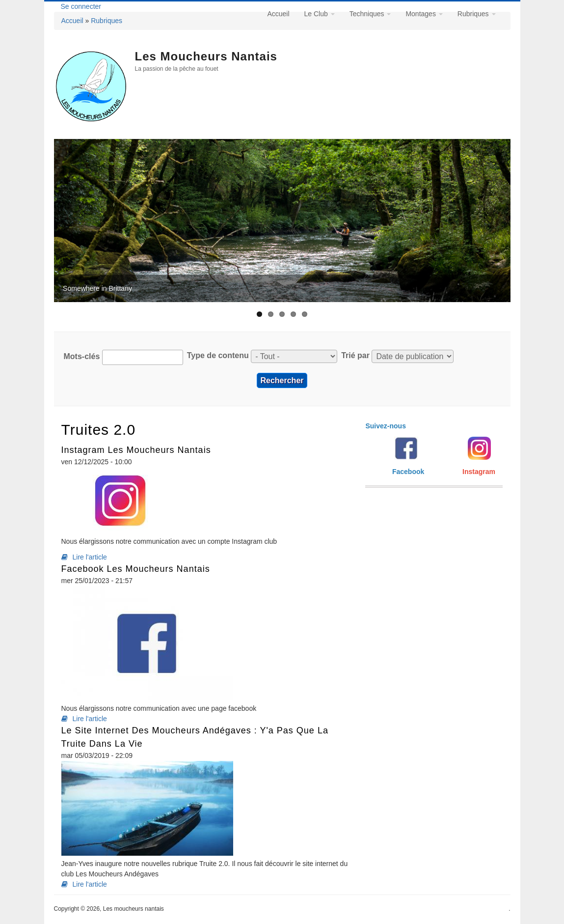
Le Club (320, 14)
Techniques (370, 14)
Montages (424, 14)
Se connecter (81, 6)
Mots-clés (82, 356)
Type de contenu (218, 355)
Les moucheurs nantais (206, 56)
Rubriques (107, 21)
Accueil (72, 21)
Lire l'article (90, 557)
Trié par (355, 355)
